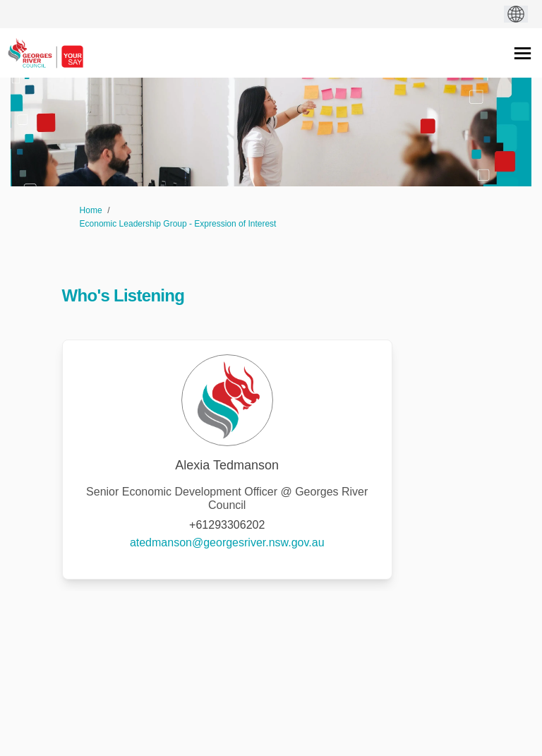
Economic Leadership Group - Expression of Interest (178, 224)
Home (91, 210)
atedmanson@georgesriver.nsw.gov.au (227, 542)
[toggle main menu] (523, 53)
